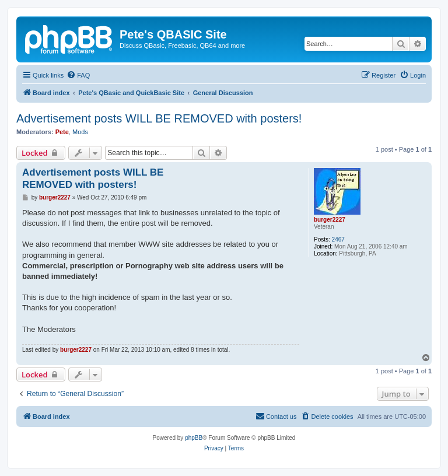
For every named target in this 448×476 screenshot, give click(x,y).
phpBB (194, 438)
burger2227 (330, 220)
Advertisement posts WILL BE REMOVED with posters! (159, 118)
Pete (62, 132)
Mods (80, 132)
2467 (338, 239)
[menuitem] (78, 75)
